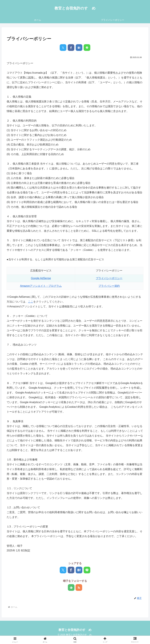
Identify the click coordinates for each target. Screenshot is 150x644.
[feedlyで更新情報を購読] (71, 587)
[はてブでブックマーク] (79, 48)
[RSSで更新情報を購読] (79, 587)
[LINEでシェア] (87, 48)
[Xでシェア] (63, 48)
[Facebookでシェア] (71, 48)
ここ (31, 302)
